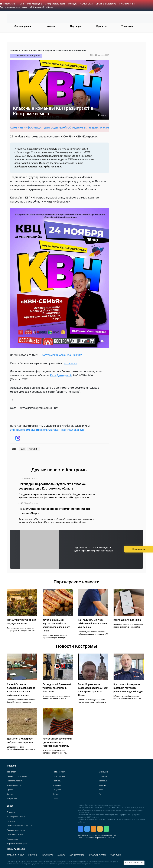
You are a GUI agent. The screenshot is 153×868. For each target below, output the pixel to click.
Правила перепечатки (16, 830)
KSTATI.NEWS (48, 855)
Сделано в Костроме (106, 4)
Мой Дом (73, 4)
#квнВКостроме (20, 430)
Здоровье (103, 781)
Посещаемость (13, 839)
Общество (57, 790)
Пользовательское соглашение (20, 826)
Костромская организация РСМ (62, 355)
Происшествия (59, 776)
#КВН (64, 430)
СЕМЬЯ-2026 (87, 4)
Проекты (101, 26)
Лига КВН (34, 449)
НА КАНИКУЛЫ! (127, 4)
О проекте (11, 812)
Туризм (10, 794)
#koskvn (79, 430)
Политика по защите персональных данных (96, 838)
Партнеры (76, 26)
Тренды (56, 794)
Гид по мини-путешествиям (13, 7)
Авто (101, 790)
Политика (103, 776)
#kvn (71, 430)
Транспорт (127, 26)
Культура (102, 785)
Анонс (25, 51)
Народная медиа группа (17, 844)
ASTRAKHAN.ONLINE (15, 855)
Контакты (11, 821)
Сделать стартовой (15, 835)
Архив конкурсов (14, 785)
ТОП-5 (21, 4)
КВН (23, 449)
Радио (55, 799)
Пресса (10, 790)
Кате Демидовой (61, 375)
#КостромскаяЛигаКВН (45, 430)
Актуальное (12, 799)
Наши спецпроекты (15, 781)
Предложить (9, 4)
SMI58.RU (61, 855)
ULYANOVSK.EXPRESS (97, 855)
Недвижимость (59, 772)
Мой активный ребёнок (41, 7)
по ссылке (71, 363)
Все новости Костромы (29, 56)
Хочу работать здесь (55, 4)
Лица (101, 794)
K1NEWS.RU (33, 855)
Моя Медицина (35, 4)
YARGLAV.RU (116, 855)
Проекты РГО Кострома (17, 776)
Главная (14, 51)
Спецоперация (23, 26)
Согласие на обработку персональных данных (97, 835)
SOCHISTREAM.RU (77, 855)
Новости (51, 26)
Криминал (57, 785)
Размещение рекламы (16, 817)
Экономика (103, 772)
